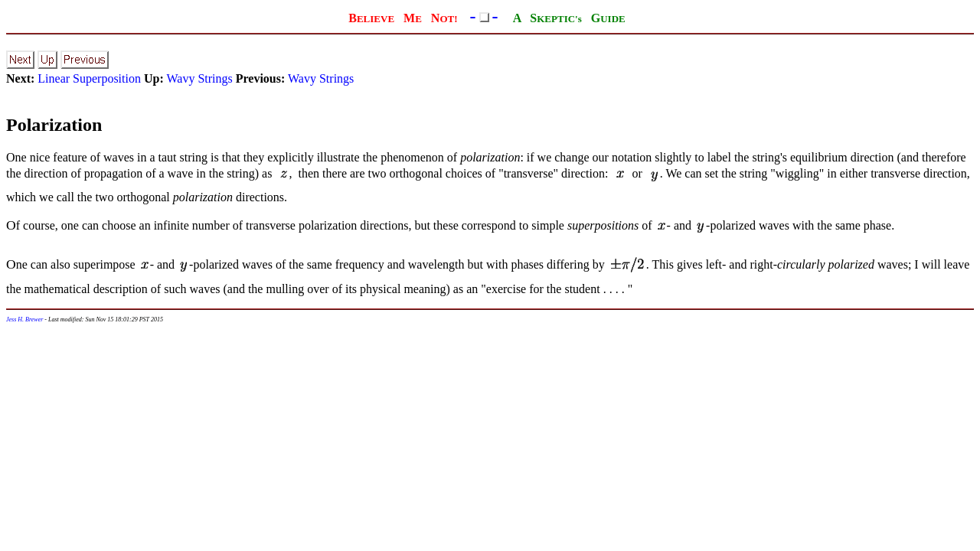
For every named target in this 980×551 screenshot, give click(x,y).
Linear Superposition (89, 78)
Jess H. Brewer (24, 320)
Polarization (54, 125)
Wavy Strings (199, 78)
